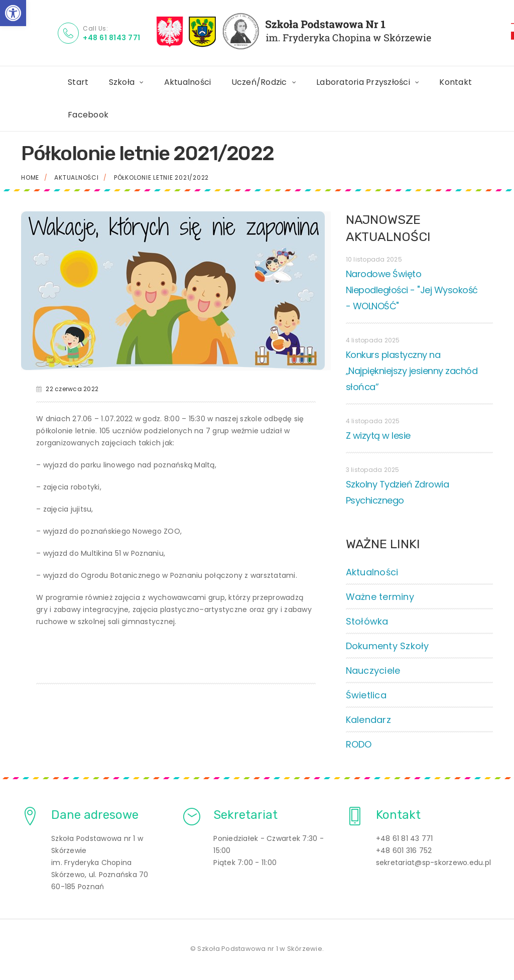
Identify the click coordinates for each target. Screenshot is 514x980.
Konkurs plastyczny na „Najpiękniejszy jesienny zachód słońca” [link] (412, 371)
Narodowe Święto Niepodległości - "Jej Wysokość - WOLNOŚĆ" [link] (412, 290)
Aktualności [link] (188, 82)
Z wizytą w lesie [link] (378, 436)
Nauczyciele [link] (373, 670)
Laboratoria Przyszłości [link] (363, 82)
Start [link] (78, 82)
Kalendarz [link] (368, 720)
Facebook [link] (88, 115)
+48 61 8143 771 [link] (112, 38)
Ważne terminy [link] (380, 597)
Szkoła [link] (122, 82)
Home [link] (30, 177)
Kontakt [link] (456, 82)
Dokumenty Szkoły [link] (388, 646)
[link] (13, 13)
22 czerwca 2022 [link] (72, 389)
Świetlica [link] (366, 695)
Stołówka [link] (367, 621)
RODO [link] (359, 744)
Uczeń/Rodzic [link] (259, 82)
